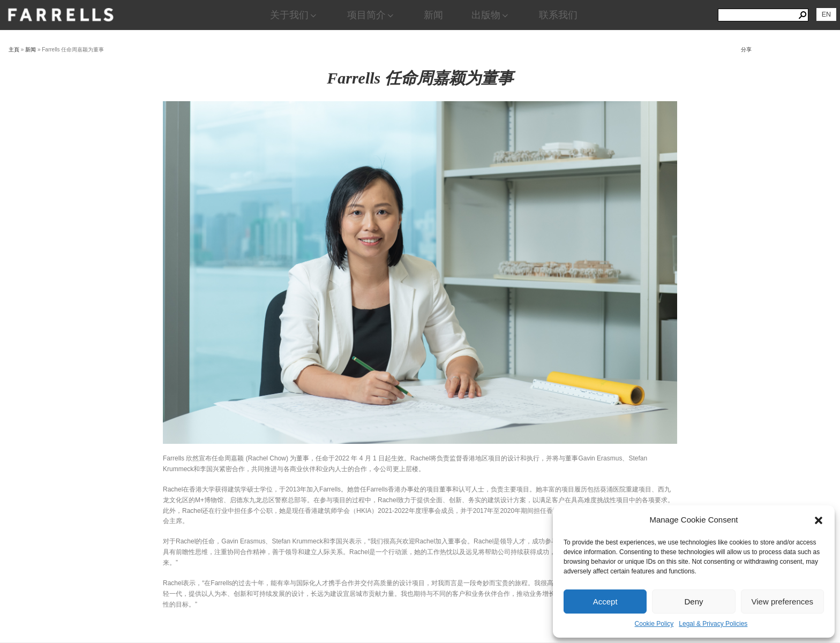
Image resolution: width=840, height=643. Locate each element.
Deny (693, 602)
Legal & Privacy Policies (713, 624)
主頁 (14, 50)
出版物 (491, 15)
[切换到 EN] (826, 14)
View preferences (783, 602)
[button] (819, 520)
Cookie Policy (654, 624)
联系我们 (558, 15)
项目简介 (371, 15)
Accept (605, 602)
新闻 (433, 15)
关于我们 (294, 15)
